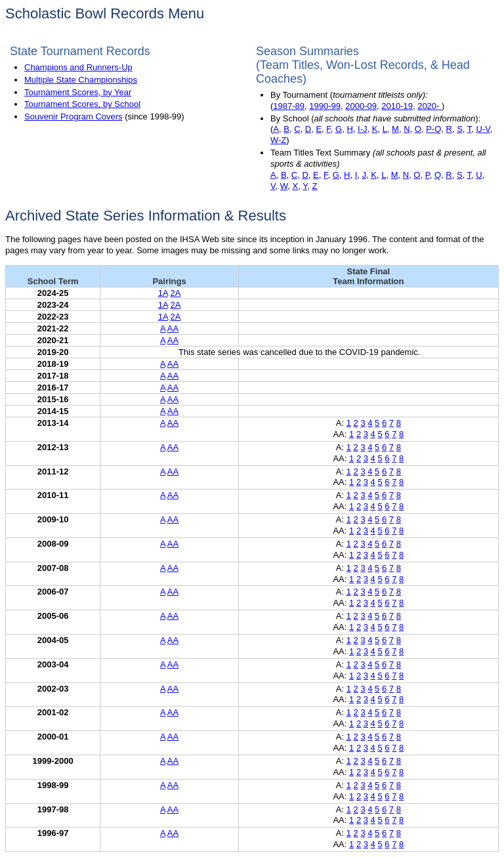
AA (173, 328)
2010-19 (397, 106)
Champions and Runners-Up (78, 67)
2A (175, 293)
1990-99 (325, 106)
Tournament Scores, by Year (78, 92)
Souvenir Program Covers (73, 116)
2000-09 (361, 106)
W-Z (278, 140)
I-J (362, 129)
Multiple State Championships (81, 80)
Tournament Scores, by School (82, 104)
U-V (483, 129)
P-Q (433, 129)
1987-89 (289, 106)
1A (163, 293)
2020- (430, 106)
